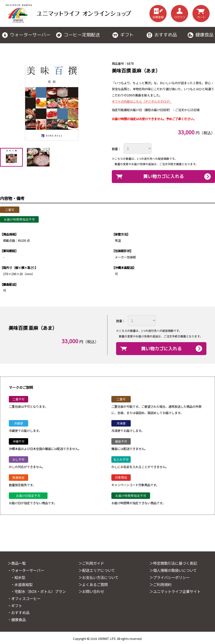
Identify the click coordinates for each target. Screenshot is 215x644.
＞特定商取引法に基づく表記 (175, 563)
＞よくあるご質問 (94, 584)
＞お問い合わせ (92, 591)
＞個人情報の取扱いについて (174, 570)
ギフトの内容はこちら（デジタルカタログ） (142, 101)
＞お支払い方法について (100, 577)
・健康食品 (17, 619)
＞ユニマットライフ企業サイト (177, 591)
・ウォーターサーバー (27, 570)
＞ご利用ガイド (92, 563)
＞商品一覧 (17, 563)
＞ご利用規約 (161, 584)
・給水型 (18, 577)
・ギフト (15, 605)
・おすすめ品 (19, 612)
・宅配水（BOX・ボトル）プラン (40, 591)
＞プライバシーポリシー (171, 577)
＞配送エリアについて (98, 570)
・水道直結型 (22, 584)
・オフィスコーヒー (25, 598)
